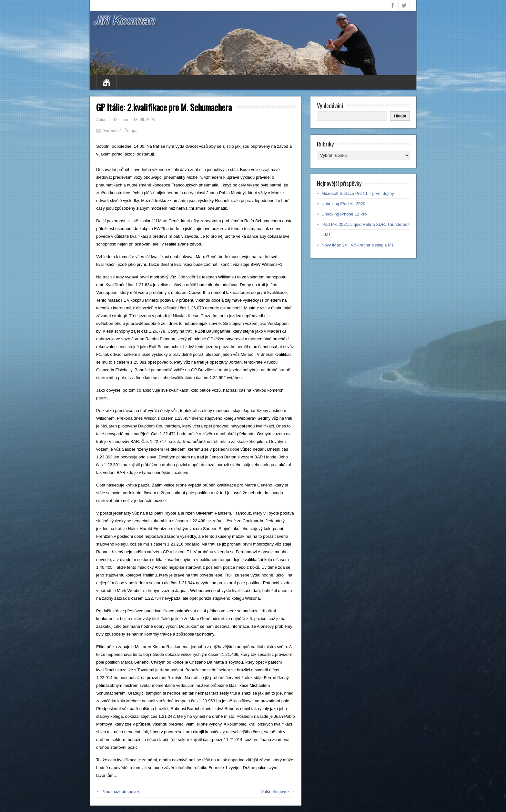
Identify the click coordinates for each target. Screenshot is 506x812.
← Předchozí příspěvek (118, 792)
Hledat (400, 116)
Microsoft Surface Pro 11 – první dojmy (358, 193)
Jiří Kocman (118, 120)
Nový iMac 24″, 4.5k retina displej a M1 (358, 245)
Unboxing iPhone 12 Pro (344, 214)
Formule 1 (113, 130)
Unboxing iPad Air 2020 (343, 204)
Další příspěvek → (278, 792)
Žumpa (131, 130)
